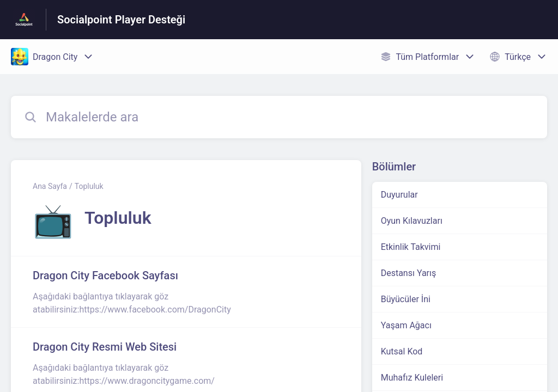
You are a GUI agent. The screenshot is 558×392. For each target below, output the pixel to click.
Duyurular (399, 195)
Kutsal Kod (402, 351)
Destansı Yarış (409, 273)
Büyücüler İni (406, 299)
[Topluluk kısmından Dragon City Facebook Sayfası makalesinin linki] (186, 292)
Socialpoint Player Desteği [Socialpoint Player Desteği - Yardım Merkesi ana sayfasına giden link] (121, 20)
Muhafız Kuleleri (412, 378)
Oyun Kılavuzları (412, 221)
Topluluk (89, 186)
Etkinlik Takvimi (411, 247)
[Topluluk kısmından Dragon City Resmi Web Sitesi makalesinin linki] (186, 363)
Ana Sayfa (50, 186)
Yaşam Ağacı (406, 325)
